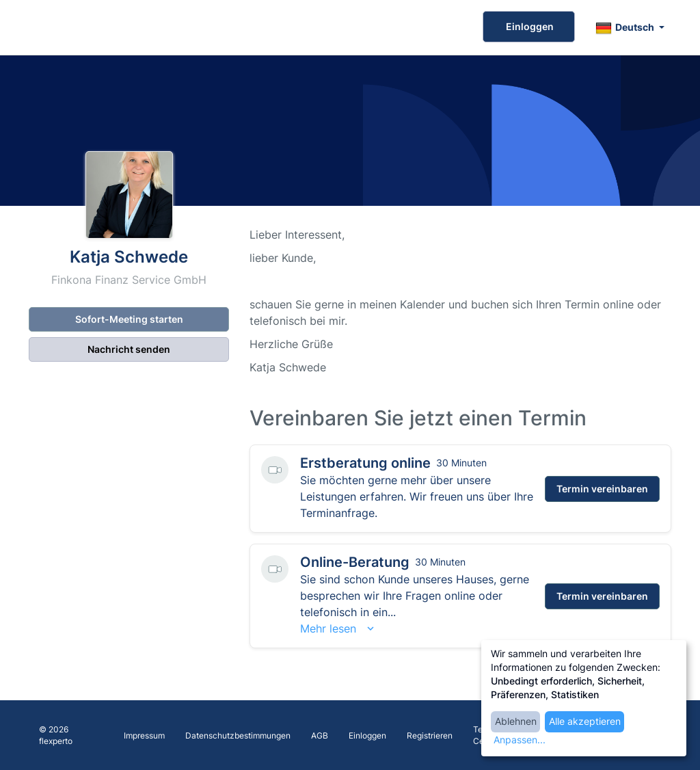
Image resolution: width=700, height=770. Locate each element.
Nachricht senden (129, 349)
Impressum (144, 735)
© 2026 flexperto (56, 735)
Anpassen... (520, 740)
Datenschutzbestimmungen (238, 735)
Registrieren (430, 735)
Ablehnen (516, 721)
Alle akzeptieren (585, 721)
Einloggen (529, 26)
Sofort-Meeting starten (129, 319)
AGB (320, 735)
